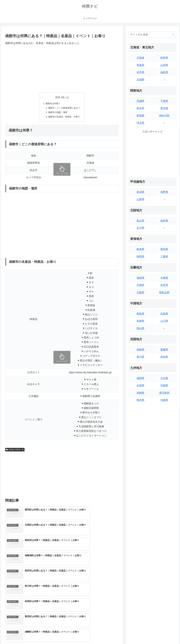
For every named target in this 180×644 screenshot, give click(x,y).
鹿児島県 (164, 393)
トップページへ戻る (145, 635)
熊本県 (140, 400)
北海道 (140, 58)
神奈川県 (164, 116)
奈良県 (164, 285)
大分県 (164, 378)
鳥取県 (140, 314)
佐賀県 (140, 385)
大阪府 (140, 292)
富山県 (140, 221)
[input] (152, 35)
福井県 (164, 221)
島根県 (140, 321)
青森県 (140, 65)
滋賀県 (140, 278)
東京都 (164, 108)
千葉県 (164, 101)
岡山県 (140, 328)
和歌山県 (164, 292)
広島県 (164, 314)
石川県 (140, 228)
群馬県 (140, 116)
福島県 (164, 72)
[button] (173, 35)
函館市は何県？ (52, 104)
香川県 (140, 357)
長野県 (164, 192)
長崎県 (140, 393)
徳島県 (140, 350)
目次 (58, 97)
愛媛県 (164, 350)
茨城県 (140, 101)
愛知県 (164, 249)
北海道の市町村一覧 (15, 451)
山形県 (164, 65)
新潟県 (140, 192)
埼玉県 (140, 123)
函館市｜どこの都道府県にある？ (64, 108)
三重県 (164, 257)
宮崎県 (164, 385)
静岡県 (140, 257)
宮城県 (140, 80)
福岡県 (140, 378)
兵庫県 (164, 278)
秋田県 (164, 58)
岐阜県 (140, 249)
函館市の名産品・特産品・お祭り (64, 117)
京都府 (140, 285)
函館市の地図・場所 (57, 113)
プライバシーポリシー (166, 635)
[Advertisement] (62, 69)
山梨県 (140, 199)
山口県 (164, 321)
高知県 (164, 357)
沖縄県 (164, 400)
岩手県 (140, 72)
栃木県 (140, 108)
